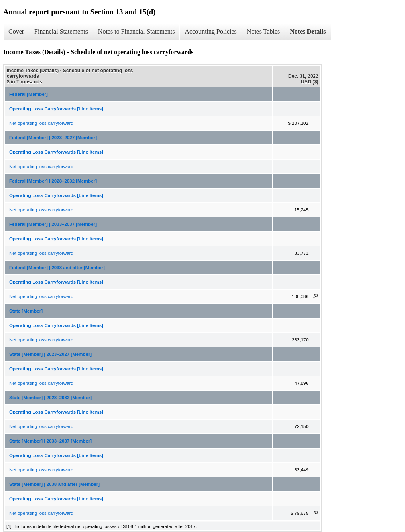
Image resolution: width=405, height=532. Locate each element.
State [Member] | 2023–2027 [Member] (50, 354)
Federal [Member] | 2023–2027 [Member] (53, 138)
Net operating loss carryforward (41, 123)
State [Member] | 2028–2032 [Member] (50, 398)
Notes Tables (264, 31)
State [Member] (26, 311)
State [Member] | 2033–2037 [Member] (50, 441)
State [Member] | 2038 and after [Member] (54, 484)
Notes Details (308, 31)
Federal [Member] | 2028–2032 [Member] (53, 181)
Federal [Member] (28, 94)
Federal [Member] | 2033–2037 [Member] (53, 224)
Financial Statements (61, 31)
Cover (16, 31)
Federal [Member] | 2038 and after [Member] (57, 268)
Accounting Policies (211, 31)
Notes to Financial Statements (136, 31)
